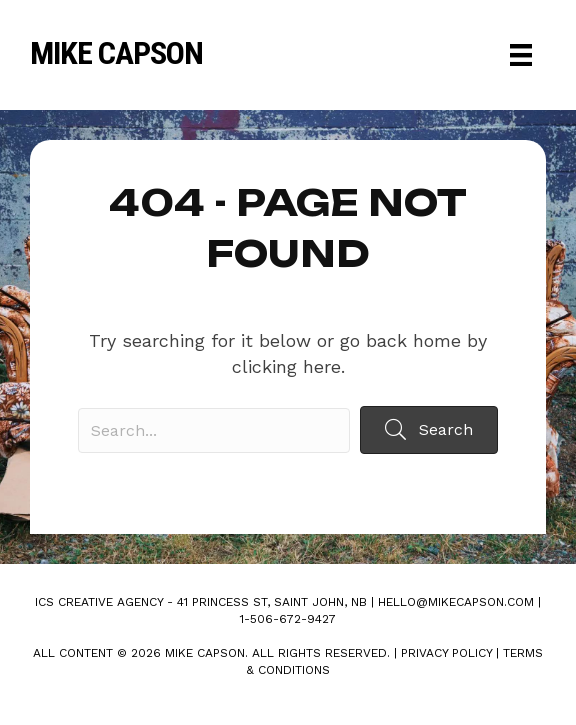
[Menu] (521, 55)
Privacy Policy (446, 653)
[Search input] (214, 430)
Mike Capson (116, 53)
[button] (429, 429)
